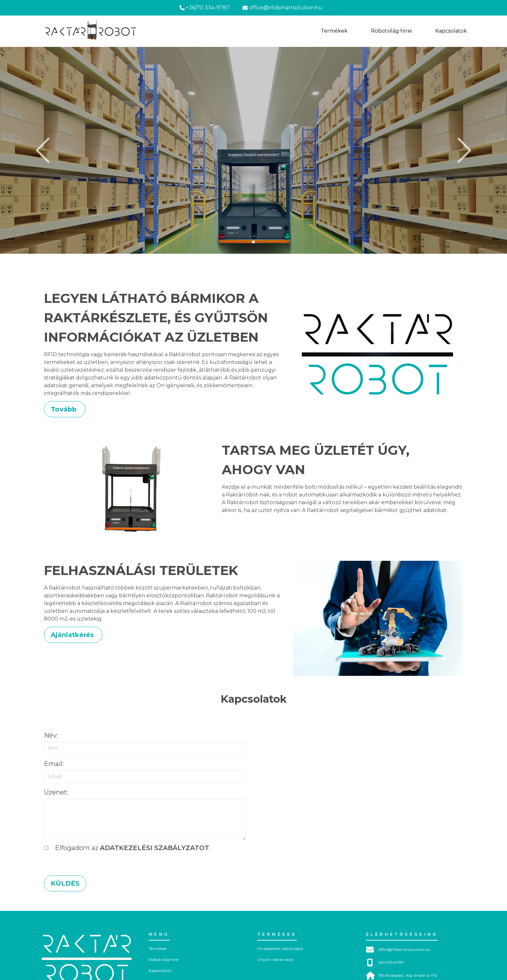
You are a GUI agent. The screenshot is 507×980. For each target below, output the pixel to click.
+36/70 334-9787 (205, 8)
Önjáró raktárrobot (275, 959)
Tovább (65, 409)
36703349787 (385, 963)
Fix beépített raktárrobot (280, 948)
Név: (51, 735)
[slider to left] (45, 150)
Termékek (158, 948)
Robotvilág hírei (164, 959)
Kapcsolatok (160, 970)
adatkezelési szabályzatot (155, 848)
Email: (54, 764)
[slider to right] (462, 150)
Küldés (65, 883)
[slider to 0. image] (254, 242)
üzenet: (56, 792)
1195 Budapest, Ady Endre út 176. (402, 975)
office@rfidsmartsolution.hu (282, 8)
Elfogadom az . (127, 848)
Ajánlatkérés (73, 635)
